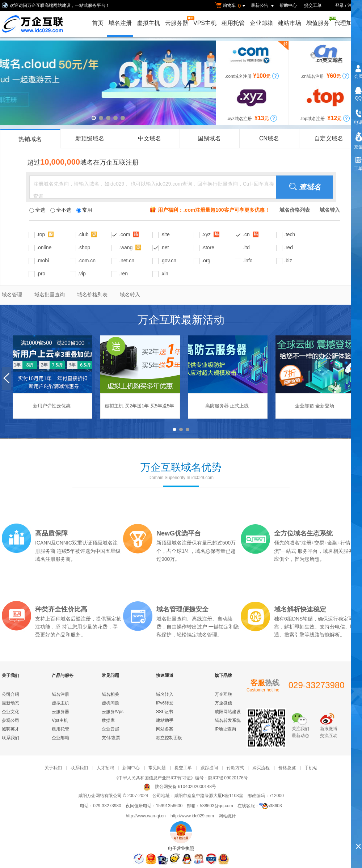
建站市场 (290, 23)
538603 (271, 806)
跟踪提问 (209, 768)
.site (165, 234)
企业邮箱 (261, 23)
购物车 (231, 6)
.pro (41, 274)
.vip (82, 274)
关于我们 (53, 768)
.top (45, 234)
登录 (340, 5)
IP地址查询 (225, 729)
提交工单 (313, 5)
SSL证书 (165, 712)
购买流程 (261, 768)
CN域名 (269, 138)
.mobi (43, 261)
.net (165, 247)
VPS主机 (205, 23)
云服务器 (177, 21)
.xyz (211, 234)
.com (129, 234)
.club (87, 234)
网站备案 (165, 729)
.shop (84, 247)
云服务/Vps (113, 712)
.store (208, 247)
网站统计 (227, 816)
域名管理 (12, 295)
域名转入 (130, 295)
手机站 (311, 768)
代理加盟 (346, 23)
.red (289, 247)
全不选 (61, 210)
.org (206, 261)
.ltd (246, 247)
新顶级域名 (90, 138)
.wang (130, 247)
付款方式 (235, 768)
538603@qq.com (216, 806)
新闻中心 (131, 768)
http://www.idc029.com (192, 816)
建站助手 (165, 720)
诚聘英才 (10, 729)
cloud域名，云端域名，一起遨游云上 (108, 83)
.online (44, 247)
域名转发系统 (228, 720)
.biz (288, 261)
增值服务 (319, 21)
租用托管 (233, 23)
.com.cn (87, 261)
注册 (352, 5)
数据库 (108, 720)
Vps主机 (60, 720)
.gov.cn (168, 261)
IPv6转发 (165, 703)
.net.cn (127, 261)
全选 (37, 210)
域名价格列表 (92, 295)
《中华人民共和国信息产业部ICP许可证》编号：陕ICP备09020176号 (181, 778)
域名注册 (120, 23)
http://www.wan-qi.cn (146, 816)
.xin (164, 274)
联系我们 (10, 738)
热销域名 (30, 139)
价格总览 (287, 768)
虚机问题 (110, 703)
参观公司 (10, 720)
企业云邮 (110, 729)
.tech (290, 234)
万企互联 (223, 694)
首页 (98, 23)
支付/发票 (111, 738)
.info (248, 261)
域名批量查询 (50, 295)
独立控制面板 (169, 738)
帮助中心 (288, 5)
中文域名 (150, 138)
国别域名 (209, 138)
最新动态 (10, 703)
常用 (84, 210)
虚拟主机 (148, 23)
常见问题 (157, 768)
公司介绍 (10, 694)
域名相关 (110, 694)
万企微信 (223, 703)
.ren (123, 274)
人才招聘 (105, 768)
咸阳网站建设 (228, 712)
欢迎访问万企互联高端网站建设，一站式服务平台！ (60, 5)
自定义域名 (329, 138)
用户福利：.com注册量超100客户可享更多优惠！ (214, 210)
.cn (251, 234)
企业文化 (10, 712)
